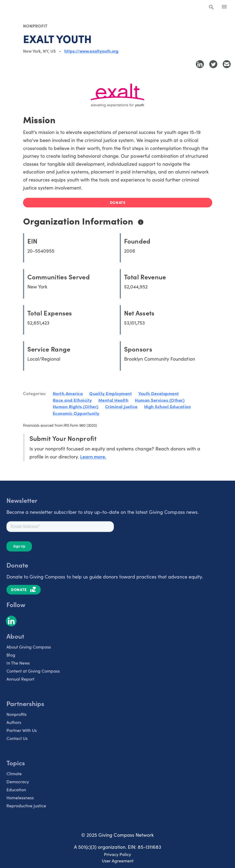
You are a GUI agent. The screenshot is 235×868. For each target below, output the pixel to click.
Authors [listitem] (14, 721)
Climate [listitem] (14, 772)
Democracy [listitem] (18, 780)
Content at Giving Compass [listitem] (33, 670)
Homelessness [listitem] (20, 796)
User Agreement (118, 859)
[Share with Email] (227, 64)
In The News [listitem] (18, 662)
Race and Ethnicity (72, 400)
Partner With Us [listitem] (22, 729)
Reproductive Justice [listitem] (26, 804)
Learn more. (93, 455)
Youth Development (159, 393)
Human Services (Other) (160, 400)
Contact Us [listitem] (17, 737)
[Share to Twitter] (213, 64)
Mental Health (113, 400)
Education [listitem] (16, 788)
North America (68, 393)
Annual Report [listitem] (20, 678)
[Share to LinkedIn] (200, 64)
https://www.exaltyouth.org (91, 51)
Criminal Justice (121, 406)
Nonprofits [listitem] (16, 713)
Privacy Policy (117, 853)
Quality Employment (111, 393)
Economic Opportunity (76, 412)
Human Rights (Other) (76, 406)
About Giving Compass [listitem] (29, 646)
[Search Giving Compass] (211, 7)
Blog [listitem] (11, 654)
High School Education (168, 406)
